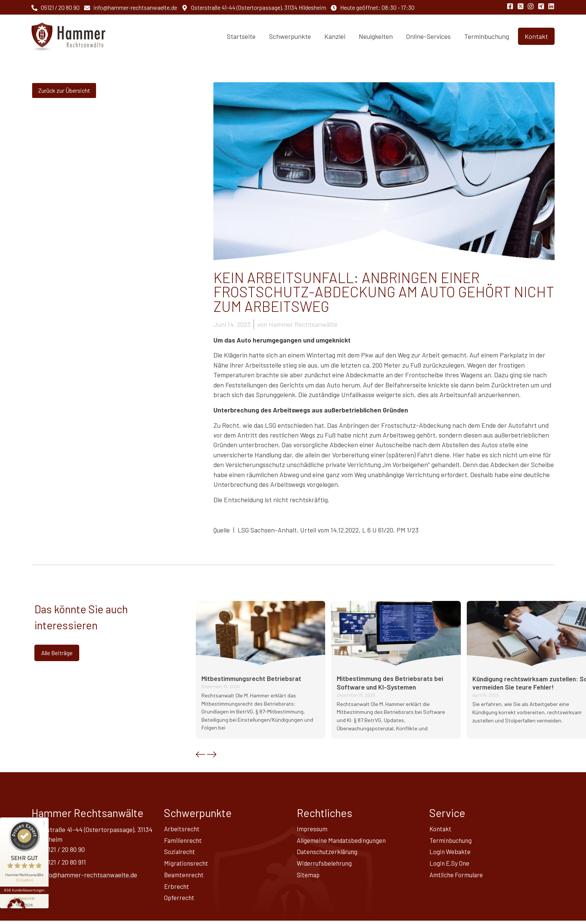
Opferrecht (180, 901)
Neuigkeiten (376, 36)
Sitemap (309, 877)
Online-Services (428, 36)
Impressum (312, 829)
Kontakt (441, 829)
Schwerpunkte (290, 36)
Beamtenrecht (185, 877)
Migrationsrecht (187, 865)
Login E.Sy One (450, 865)
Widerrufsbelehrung (325, 865)
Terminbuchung (487, 36)
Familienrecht (184, 841)
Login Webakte (451, 853)
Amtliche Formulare (457, 877)
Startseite (241, 36)
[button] (201, 754)
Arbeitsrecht (182, 829)
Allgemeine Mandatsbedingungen (343, 841)
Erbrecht (177, 889)
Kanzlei (335, 36)
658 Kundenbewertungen (25, 878)
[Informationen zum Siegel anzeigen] (25, 889)
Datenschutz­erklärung (329, 853)
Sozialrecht (180, 853)
